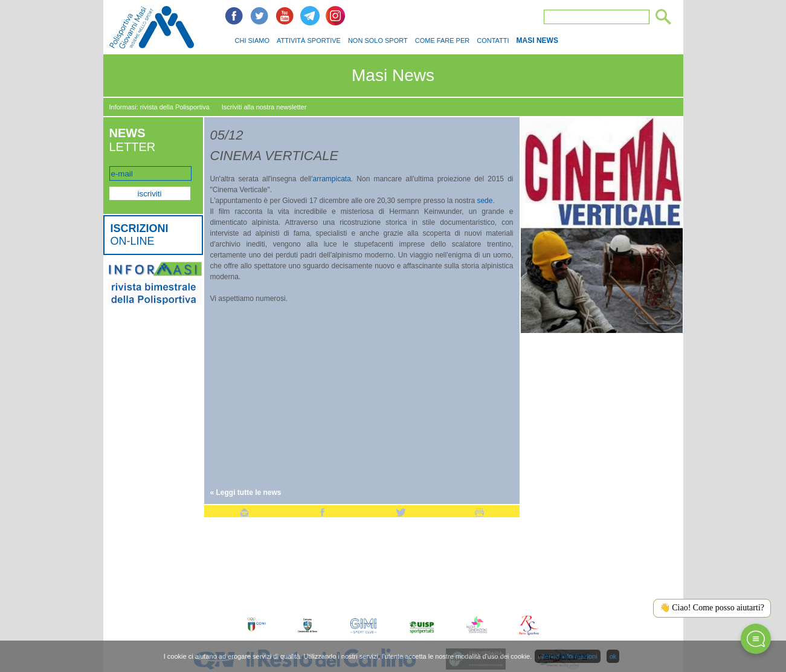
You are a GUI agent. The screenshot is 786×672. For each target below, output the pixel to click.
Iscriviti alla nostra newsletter (264, 107)
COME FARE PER (442, 40)
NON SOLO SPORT (378, 40)
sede (485, 201)
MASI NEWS (537, 40)
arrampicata (332, 179)
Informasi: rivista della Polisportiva (159, 107)
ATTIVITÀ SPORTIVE (309, 40)
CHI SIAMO (252, 40)
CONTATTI (493, 40)
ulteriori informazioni (567, 656)
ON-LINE (140, 235)
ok (613, 656)
